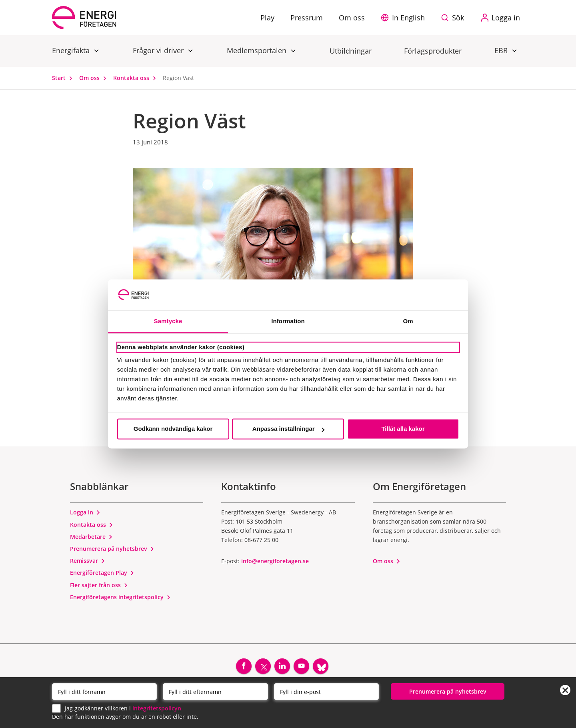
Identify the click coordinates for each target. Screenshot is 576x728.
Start (64, 78)
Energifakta (72, 50)
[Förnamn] (104, 692)
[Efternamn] (215, 692)
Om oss (95, 78)
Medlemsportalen (258, 50)
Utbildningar (351, 51)
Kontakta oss (136, 78)
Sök (458, 18)
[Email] (326, 692)
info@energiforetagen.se (275, 561)
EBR (502, 50)
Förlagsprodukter (433, 51)
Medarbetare (91, 537)
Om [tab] (408, 321)
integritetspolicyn (157, 708)
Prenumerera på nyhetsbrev (112, 549)
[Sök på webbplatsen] (454, 18)
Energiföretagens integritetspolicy (120, 597)
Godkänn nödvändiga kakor (173, 429)
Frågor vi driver (159, 50)
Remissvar (88, 561)
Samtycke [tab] (168, 321)
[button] (405, 18)
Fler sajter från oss (99, 585)
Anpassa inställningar (288, 429)
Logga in (85, 512)
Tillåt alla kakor (403, 429)
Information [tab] (288, 321)
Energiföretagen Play (102, 573)
